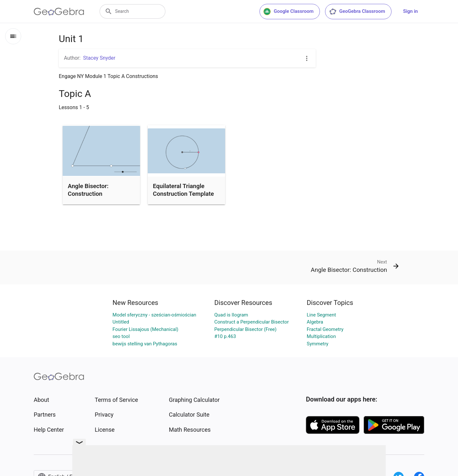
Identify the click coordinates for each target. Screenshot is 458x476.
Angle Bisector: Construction (88, 190)
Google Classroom (288, 12)
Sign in (410, 11)
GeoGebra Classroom (357, 12)
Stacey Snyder (99, 58)
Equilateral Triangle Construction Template (183, 190)
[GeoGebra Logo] (59, 12)
